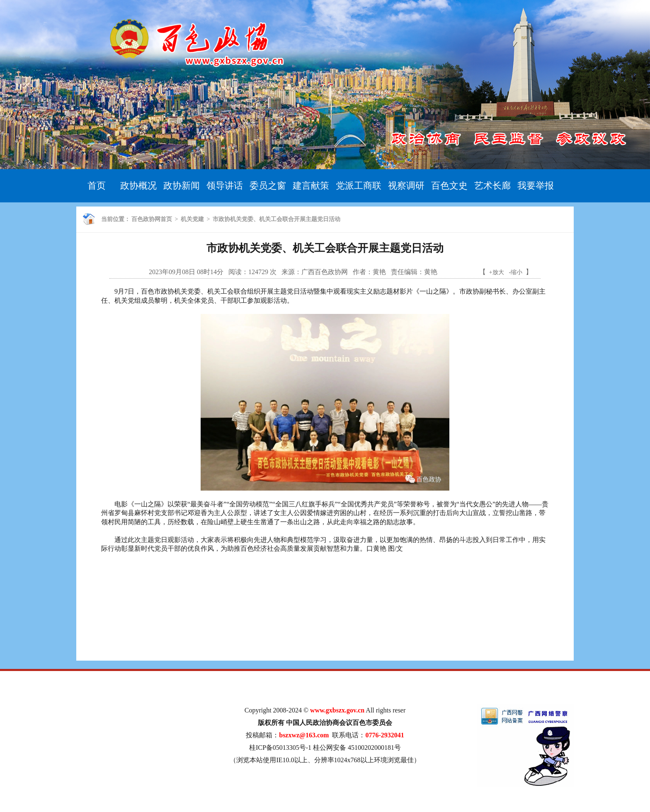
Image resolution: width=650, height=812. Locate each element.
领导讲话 (225, 186)
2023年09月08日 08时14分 (186, 272)
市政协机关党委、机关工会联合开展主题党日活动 (276, 219)
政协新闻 (182, 186)
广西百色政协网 (325, 272)
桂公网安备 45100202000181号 (357, 748)
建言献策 (311, 186)
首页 (97, 186)
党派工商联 (359, 186)
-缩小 (516, 272)
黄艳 (379, 272)
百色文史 (449, 186)
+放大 (497, 272)
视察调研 (406, 186)
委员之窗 (268, 186)
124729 (258, 272)
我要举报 (536, 186)
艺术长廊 (492, 186)
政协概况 (138, 186)
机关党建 (192, 219)
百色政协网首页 (152, 219)
